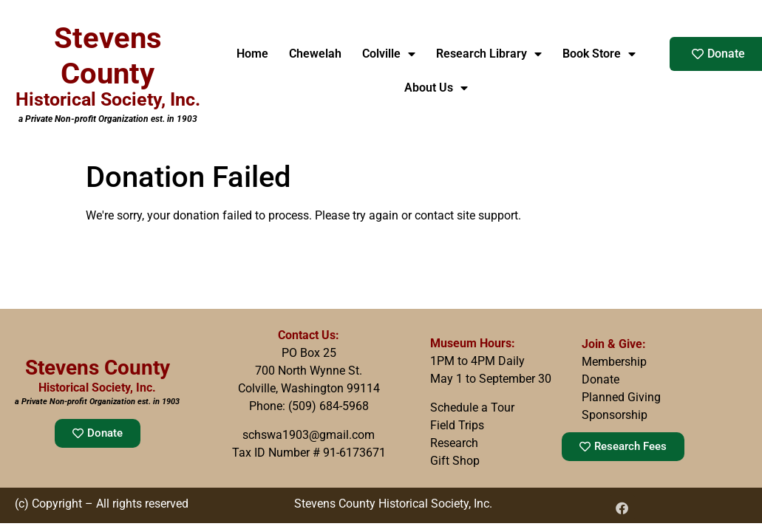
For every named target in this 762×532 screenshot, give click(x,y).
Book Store (599, 54)
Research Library (489, 54)
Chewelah (315, 54)
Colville (389, 54)
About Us (436, 88)
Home (252, 54)
